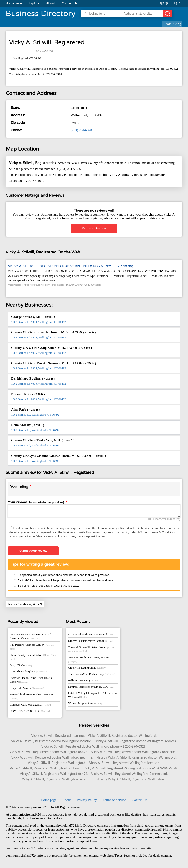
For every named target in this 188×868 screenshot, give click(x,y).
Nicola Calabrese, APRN (25, 605)
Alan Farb (25, 409)
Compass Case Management (31, 706)
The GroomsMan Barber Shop (92, 675)
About (51, 3)
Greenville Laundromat (87, 669)
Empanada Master (27, 689)
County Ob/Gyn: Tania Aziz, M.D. (43, 440)
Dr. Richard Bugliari (33, 379)
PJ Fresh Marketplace (29, 673)
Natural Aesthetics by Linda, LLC (91, 688)
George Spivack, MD (33, 317)
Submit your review (33, 552)
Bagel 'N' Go (21, 666)
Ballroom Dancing (84, 682)
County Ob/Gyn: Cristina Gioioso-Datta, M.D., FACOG (58, 456)
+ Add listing (172, 24)
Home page (14, 3)
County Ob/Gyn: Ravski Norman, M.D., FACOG (53, 363)
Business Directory (41, 14)
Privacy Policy (87, 801)
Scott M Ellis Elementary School (92, 636)
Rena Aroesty (28, 425)
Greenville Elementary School (91, 642)
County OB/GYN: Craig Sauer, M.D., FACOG (52, 348)
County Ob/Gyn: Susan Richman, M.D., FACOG (53, 332)
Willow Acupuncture (85, 705)
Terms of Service (114, 801)
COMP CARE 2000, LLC (30, 712)
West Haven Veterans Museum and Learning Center (30, 638)
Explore (34, 3)
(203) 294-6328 (81, 130)
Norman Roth (28, 394)
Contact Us (70, 3)
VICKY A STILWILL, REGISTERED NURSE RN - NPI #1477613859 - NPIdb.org (71, 266)
